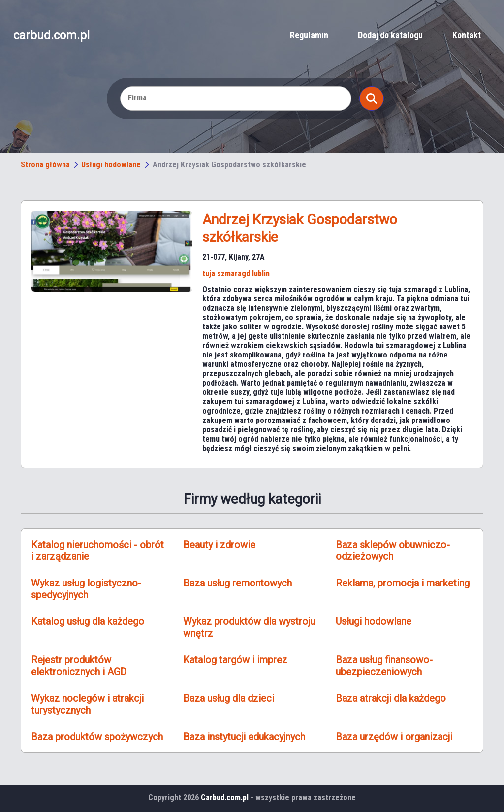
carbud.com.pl (51, 35)
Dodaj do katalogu (390, 35)
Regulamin (309, 35)
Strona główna (45, 165)
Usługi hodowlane (111, 165)
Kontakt (467, 35)
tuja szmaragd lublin (236, 274)
